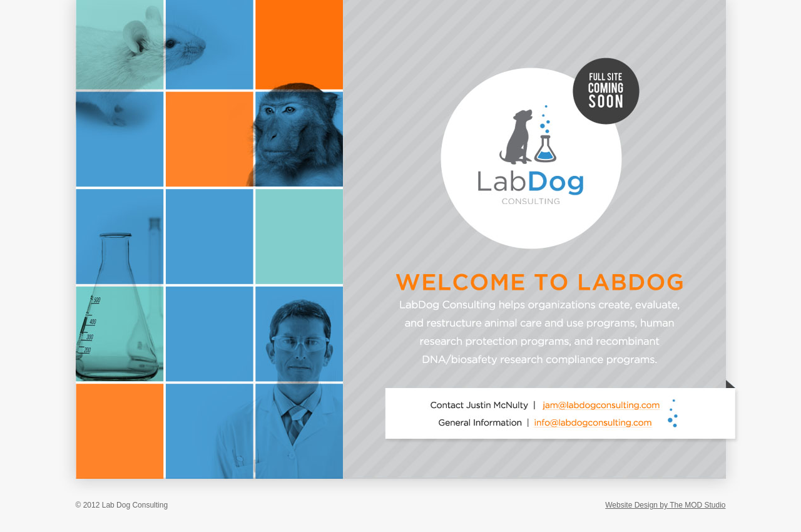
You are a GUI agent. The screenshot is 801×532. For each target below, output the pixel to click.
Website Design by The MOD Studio (665, 505)
